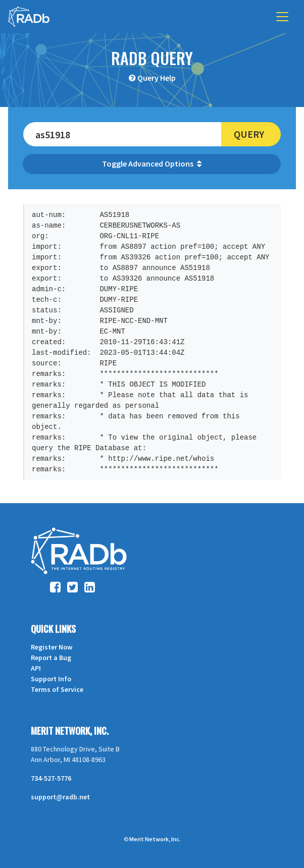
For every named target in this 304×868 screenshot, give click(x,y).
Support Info (51, 679)
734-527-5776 (51, 778)
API (36, 668)
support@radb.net (60, 797)
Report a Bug (51, 658)
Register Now (52, 647)
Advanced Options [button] (165, 164)
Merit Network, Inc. (70, 731)
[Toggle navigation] (282, 17)
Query (249, 134)
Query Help (157, 78)
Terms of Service (57, 689)
